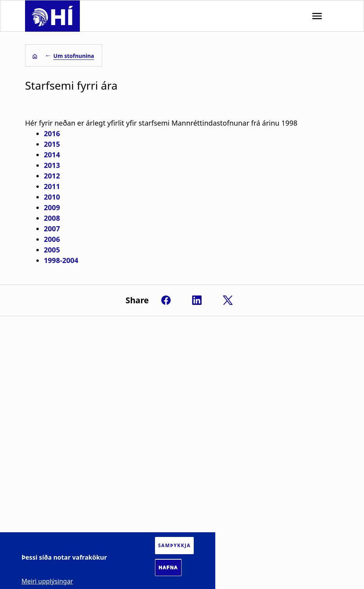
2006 (52, 239)
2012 (52, 176)
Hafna (168, 567)
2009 (52, 207)
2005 (52, 250)
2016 (52, 133)
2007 (52, 229)
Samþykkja (174, 545)
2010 (52, 197)
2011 (52, 186)
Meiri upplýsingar (47, 581)
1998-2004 (61, 260)
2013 (52, 165)
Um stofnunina (74, 56)
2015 (52, 144)
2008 (52, 218)
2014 (52, 155)
